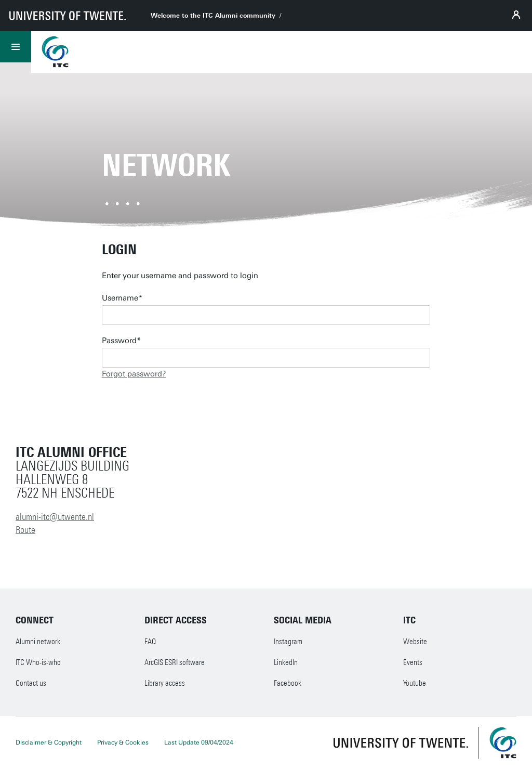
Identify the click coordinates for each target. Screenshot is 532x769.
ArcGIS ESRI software (175, 662)
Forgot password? (134, 374)
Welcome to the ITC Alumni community (213, 16)
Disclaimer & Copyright (49, 742)
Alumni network (38, 642)
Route (25, 530)
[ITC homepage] (503, 743)
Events (413, 662)
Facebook (288, 683)
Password (119, 341)
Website (415, 642)
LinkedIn (286, 662)
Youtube (415, 683)
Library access (165, 683)
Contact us (31, 683)
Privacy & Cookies (123, 742)
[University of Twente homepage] (68, 16)
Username (120, 298)
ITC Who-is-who (38, 662)
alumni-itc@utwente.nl (55, 517)
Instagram (288, 642)
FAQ (150, 642)
